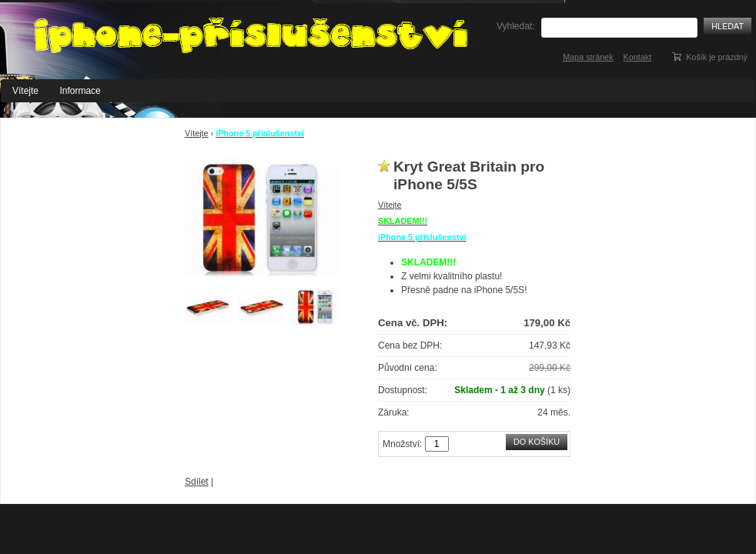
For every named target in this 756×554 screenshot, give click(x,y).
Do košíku (537, 442)
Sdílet (197, 482)
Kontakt (638, 57)
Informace (80, 91)
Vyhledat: (516, 26)
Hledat (728, 26)
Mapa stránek (588, 57)
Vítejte (25, 91)
